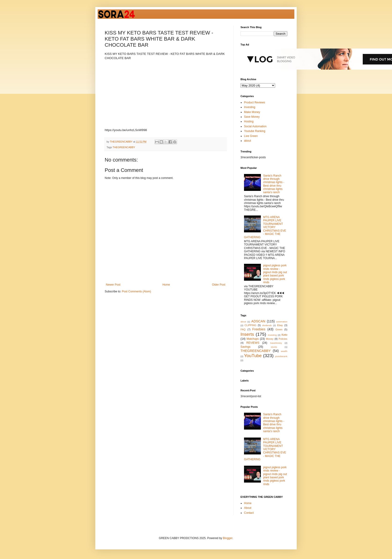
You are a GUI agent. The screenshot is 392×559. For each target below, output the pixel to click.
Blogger (228, 538)
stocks (274, 347)
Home (166, 285)
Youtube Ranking (255, 131)
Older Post (219, 285)
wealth (284, 351)
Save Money (252, 117)
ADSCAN (258, 321)
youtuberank (281, 356)
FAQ (243, 329)
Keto (284, 335)
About (248, 508)
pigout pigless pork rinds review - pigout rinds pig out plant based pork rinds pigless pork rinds (275, 274)
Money (270, 339)
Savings (246, 347)
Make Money (252, 112)
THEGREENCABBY (124, 147)
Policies (283, 339)
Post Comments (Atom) (136, 291)
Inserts (247, 334)
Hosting (249, 121)
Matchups (253, 339)
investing (272, 335)
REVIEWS (253, 343)
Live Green (251, 136)
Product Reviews (255, 102)
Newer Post (113, 285)
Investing (250, 107)
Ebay (280, 325)
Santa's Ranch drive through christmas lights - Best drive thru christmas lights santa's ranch (274, 184)
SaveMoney (276, 343)
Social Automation (255, 126)
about (248, 141)
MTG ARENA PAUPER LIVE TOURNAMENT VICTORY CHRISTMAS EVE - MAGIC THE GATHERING (265, 227)
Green (279, 329)
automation (282, 322)
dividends (267, 325)
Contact (249, 513)
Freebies (259, 329)
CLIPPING (250, 325)
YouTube (253, 356)
